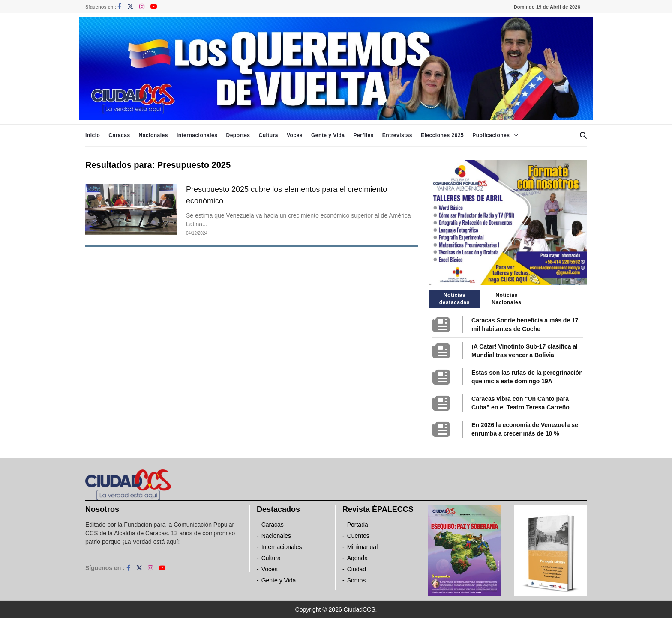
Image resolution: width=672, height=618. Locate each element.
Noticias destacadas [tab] (454, 299)
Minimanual (363, 547)
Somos (357, 580)
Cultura (268, 135)
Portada (358, 525)
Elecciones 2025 (442, 135)
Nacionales (153, 135)
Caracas (119, 135)
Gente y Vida (328, 135)
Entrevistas (397, 135)
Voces (295, 135)
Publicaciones (491, 135)
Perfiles (363, 135)
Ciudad (357, 569)
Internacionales (197, 135)
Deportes (238, 135)
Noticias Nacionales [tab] (506, 299)
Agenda (357, 558)
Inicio (93, 135)
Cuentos (358, 536)
